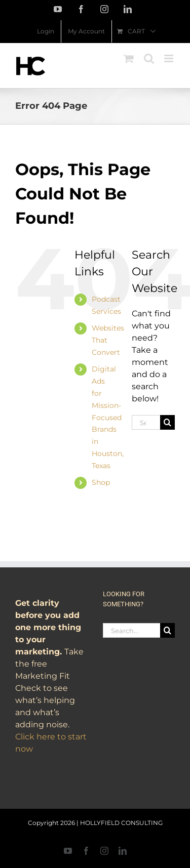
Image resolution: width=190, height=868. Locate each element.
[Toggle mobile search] (149, 58)
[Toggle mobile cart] (129, 58)
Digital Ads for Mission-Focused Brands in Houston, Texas (108, 417)
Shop (101, 482)
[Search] (167, 422)
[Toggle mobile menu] (169, 58)
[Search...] (146, 422)
